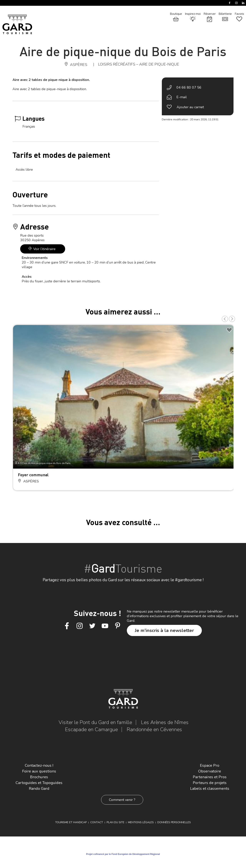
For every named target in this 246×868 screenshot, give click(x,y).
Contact (97, 822)
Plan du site (116, 822)
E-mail (182, 97)
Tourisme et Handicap (71, 822)
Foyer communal (33, 475)
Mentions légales (141, 822)
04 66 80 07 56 (189, 87)
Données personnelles (174, 822)
